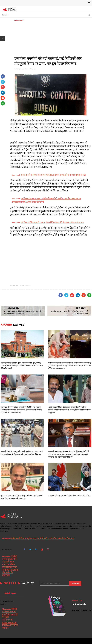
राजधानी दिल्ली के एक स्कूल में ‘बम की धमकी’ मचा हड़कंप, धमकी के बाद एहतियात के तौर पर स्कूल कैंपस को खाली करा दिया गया (22, 453)
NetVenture (86, 641)
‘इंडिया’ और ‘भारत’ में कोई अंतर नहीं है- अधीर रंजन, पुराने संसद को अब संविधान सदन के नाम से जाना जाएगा (22, 497)
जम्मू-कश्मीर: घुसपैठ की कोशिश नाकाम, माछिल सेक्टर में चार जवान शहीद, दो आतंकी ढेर (22, 312)
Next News (81, 308)
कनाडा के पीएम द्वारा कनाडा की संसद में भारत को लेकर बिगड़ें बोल (69, 496)
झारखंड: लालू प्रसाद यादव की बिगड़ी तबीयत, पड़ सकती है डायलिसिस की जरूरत (69, 312)
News (21, 20)
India (16, 20)
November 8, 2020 (21, 69)
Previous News (13, 308)
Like (33, 69)
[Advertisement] (53, 38)
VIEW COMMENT (26, 285)
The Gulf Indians (13, 641)
